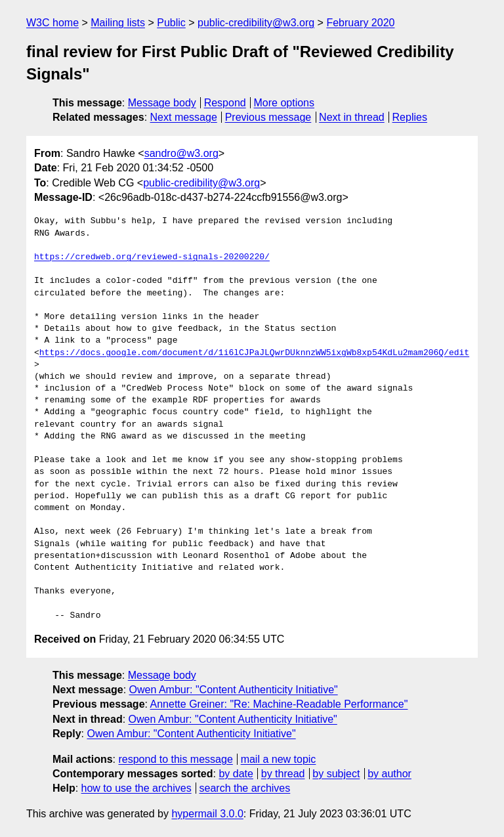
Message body (162, 103)
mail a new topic (279, 759)
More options (284, 103)
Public (171, 23)
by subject (336, 774)
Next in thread (352, 117)
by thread (283, 774)
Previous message (268, 117)
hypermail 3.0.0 (207, 814)
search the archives (245, 788)
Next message (184, 117)
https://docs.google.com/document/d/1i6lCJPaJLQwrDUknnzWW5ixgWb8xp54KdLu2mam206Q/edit (254, 353)
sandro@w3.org (181, 153)
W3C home (52, 23)
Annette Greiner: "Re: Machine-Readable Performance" (279, 704)
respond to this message (175, 759)
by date (236, 774)
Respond (225, 103)
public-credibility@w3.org (256, 23)
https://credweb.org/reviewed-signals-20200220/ (152, 257)
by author (389, 774)
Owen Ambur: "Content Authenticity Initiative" (234, 690)
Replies (410, 117)
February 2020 (360, 23)
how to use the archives (136, 788)
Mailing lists (118, 23)
